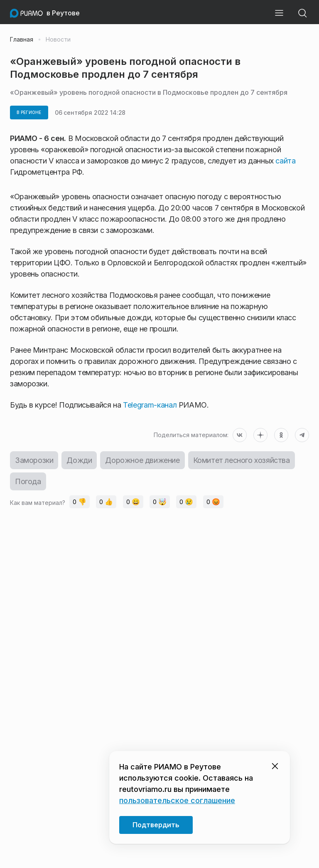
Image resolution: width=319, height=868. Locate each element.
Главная (22, 40)
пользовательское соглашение (177, 800)
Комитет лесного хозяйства (242, 460)
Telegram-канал (149, 405)
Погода (28, 481)
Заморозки (34, 460)
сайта (285, 161)
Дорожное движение (142, 460)
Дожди (79, 460)
